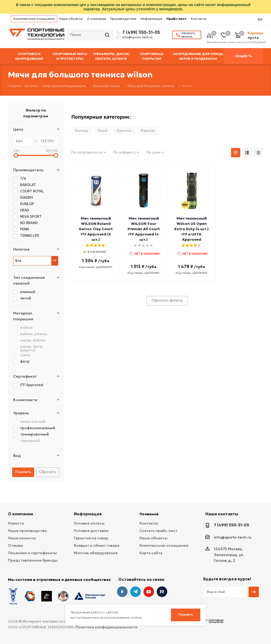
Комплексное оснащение (34, 19)
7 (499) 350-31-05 (140, 32)
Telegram (135, 592)
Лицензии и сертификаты (32, 553)
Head (102, 131)
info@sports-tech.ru (137, 37)
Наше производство (27, 531)
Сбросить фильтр (167, 300)
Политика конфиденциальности (107, 627)
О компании (97, 19)
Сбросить (48, 472)
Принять (186, 615)
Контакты (199, 19)
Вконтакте (122, 592)
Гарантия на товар (91, 538)
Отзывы (15, 545)
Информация (151, 19)
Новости (16, 523)
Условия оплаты (89, 523)
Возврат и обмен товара (97, 545)
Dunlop (81, 131)
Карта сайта (151, 553)
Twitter (162, 592)
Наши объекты (71, 19)
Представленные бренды (33, 560)
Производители (123, 19)
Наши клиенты (22, 538)
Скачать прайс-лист (159, 531)
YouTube (149, 592)
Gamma (124, 131)
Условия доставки (91, 531)
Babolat (148, 131)
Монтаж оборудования (96, 553)
